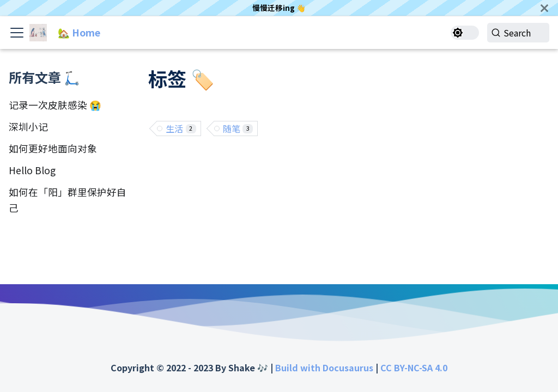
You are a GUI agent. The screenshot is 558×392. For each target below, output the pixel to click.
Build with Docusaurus (324, 367)
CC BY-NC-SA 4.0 (414, 367)
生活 (181, 128)
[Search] (514, 33)
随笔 (238, 128)
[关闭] (544, 8)
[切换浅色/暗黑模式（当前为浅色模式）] (457, 33)
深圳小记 (28, 127)
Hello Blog (32, 170)
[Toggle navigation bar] (17, 33)
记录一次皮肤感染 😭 (55, 105)
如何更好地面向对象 (53, 148)
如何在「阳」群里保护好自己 (68, 200)
